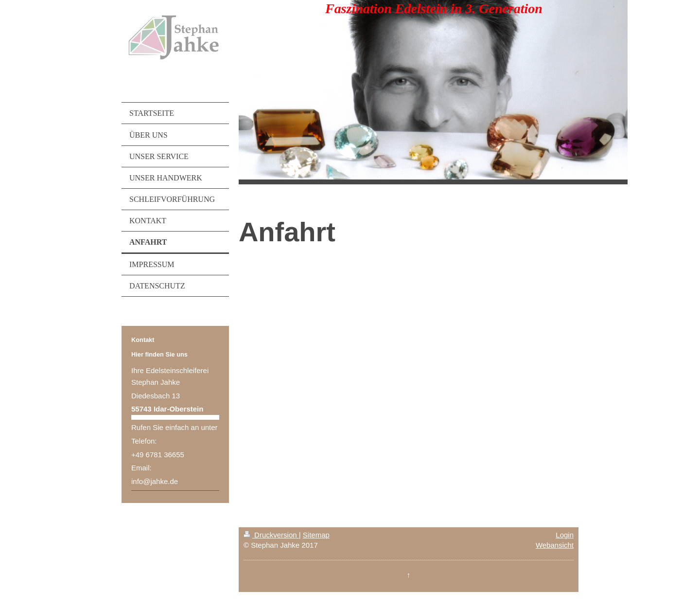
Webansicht (555, 545)
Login (565, 535)
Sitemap (316, 535)
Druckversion (271, 535)
